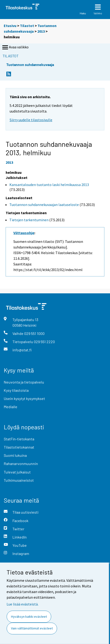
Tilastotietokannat (19, 447)
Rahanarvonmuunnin (21, 464)
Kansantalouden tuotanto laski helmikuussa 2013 (49, 185)
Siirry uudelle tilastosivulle (31, 120)
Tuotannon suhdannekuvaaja (30, 64)
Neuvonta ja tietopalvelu (24, 382)
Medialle (11, 407)
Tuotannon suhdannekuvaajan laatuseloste (44, 205)
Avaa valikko (15, 47)
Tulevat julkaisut (17, 472)
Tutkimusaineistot (19, 480)
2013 (41, 31)
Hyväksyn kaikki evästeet (29, 617)
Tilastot (27, 26)
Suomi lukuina (15, 455)
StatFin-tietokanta (19, 439)
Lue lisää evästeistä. (23, 604)
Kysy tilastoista (16, 390)
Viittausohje (24, 233)
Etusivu (10, 26)
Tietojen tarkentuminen (29, 220)
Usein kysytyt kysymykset (24, 398)
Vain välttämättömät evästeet (32, 628)
